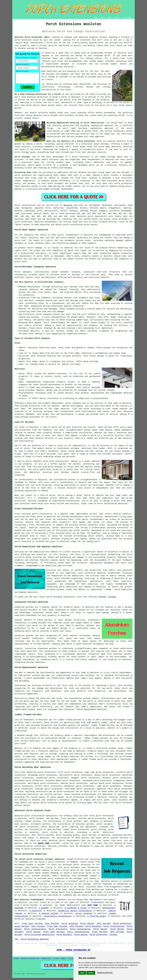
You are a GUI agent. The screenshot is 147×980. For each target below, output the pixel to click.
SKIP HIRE (93, 905)
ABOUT (110, 18)
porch (39, 144)
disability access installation (75, 911)
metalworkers (109, 908)
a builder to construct (35, 884)
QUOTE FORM (44, 843)
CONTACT (117, 18)
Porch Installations (114, 926)
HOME (96, 18)
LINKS (102, 18)
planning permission (37, 97)
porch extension (124, 803)
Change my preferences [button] (105, 973)
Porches (112, 597)
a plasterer (36, 911)
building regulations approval (96, 128)
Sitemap (16, 958)
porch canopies (105, 824)
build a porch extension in (54, 862)
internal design (84, 87)
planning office (86, 113)
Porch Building (70, 924)
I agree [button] (82, 973)
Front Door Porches (32, 924)
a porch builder (29, 905)
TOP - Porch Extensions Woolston (32, 939)
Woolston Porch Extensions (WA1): (33, 37)
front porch (36, 517)
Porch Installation (80, 929)
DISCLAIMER (127, 18)
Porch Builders (64, 935)
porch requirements (69, 841)
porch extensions (23, 222)
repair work (21, 251)
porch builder (51, 115)
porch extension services (38, 849)
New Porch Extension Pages (30, 958)
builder (109, 53)
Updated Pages (46, 958)
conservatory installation (58, 916)
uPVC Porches (104, 924)
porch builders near (75, 867)
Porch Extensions (122, 924)
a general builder (49, 913)
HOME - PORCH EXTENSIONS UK (73, 950)
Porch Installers (58, 929)
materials (52, 71)
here (89, 803)
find (22, 772)
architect (82, 64)
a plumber (44, 908)
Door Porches (52, 924)
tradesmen (40, 919)
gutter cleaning (84, 913)
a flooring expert (97, 916)
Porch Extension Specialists (39, 935)
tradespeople (97, 902)
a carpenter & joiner (76, 908)
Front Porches (100, 932)
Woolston (68, 205)
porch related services (116, 838)
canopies (76, 272)
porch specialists (97, 216)
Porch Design (87, 924)
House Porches (22, 926)
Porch (17, 205)
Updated (63, 958)
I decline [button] (91, 973)
